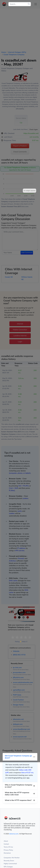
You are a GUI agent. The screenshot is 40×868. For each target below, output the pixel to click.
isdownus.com (14, 834)
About (6, 841)
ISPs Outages (8, 867)
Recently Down (9, 861)
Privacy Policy (8, 850)
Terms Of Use (8, 847)
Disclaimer (7, 853)
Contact (6, 844)
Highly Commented (10, 864)
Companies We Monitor (12, 858)
